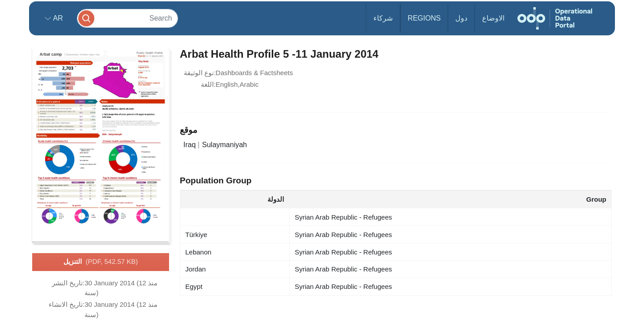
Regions (424, 18)
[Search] (127, 18)
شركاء (383, 18)
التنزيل (101, 262)
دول (461, 18)
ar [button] (57, 18)
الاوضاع (493, 18)
